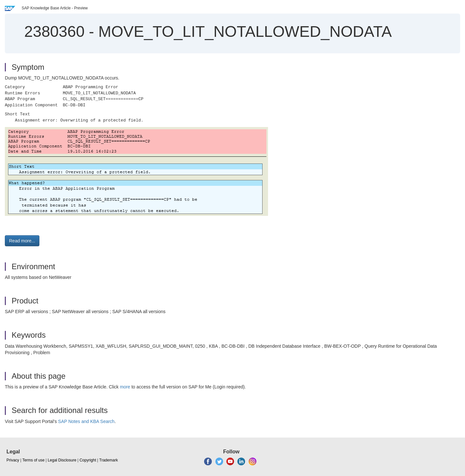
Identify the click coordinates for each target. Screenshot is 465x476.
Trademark (108, 460)
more (125, 387)
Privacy (13, 460)
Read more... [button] (22, 241)
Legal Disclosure (62, 460)
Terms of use (33, 460)
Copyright (88, 460)
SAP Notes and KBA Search (86, 421)
